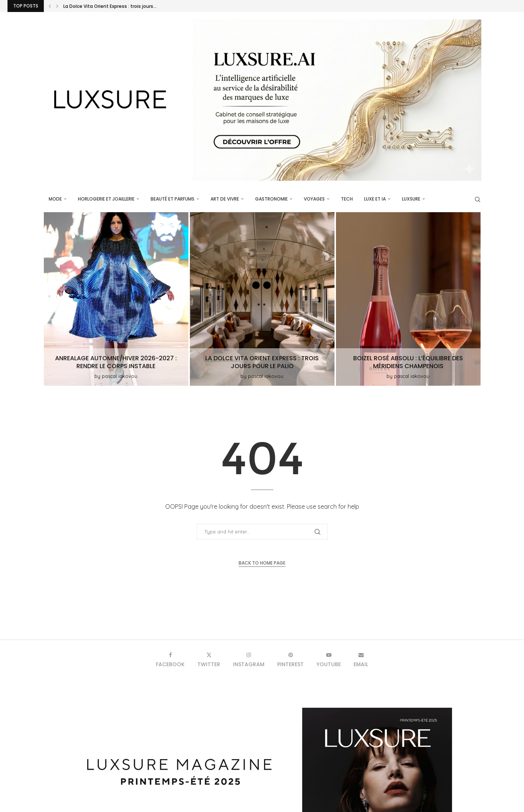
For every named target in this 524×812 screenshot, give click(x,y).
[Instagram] (249, 660)
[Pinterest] (290, 660)
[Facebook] (170, 660)
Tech (347, 199)
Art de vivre (225, 199)
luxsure (411, 199)
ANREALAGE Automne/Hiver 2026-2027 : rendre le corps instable (136, 6)
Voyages (314, 199)
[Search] (478, 199)
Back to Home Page (262, 563)
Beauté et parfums (172, 199)
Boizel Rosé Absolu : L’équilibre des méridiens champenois (408, 362)
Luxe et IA (375, 199)
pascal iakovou (120, 376)
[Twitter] (209, 660)
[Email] (361, 660)
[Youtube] (329, 660)
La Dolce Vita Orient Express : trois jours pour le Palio (262, 362)
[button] (50, 6)
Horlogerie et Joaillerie (106, 199)
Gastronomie (271, 199)
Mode (55, 199)
